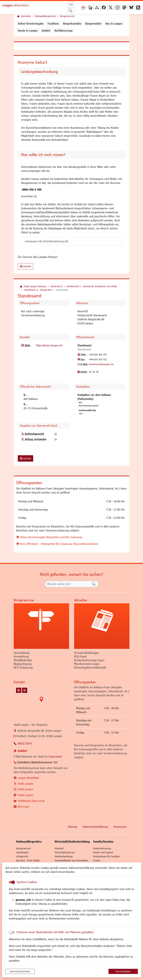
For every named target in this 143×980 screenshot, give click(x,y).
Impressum (55, 756)
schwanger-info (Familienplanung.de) (46, 241)
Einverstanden (123, 971)
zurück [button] (25, 458)
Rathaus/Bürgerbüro (46, 16)
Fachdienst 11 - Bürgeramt (38, 290)
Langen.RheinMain (28, 778)
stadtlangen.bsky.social (31, 801)
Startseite (26, 16)
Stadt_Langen (26, 783)
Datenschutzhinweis (20, 971)
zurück (25, 266)
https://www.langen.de (49, 345)
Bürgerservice (67, 16)
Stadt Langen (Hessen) (35, 286)
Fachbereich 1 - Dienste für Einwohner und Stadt (92, 286)
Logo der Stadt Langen (19, 5)
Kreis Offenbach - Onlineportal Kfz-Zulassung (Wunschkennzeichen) (59, 544)
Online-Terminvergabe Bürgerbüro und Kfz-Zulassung (51, 537)
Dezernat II (56, 286)
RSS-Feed (23, 807)
